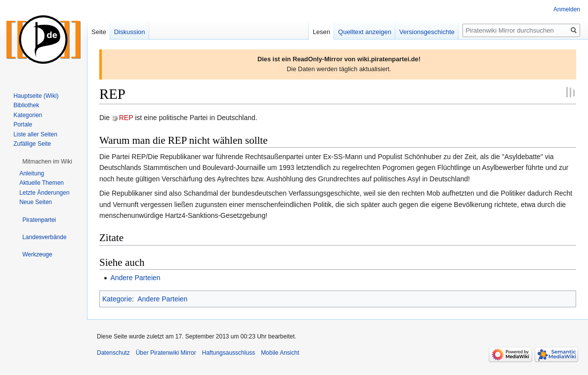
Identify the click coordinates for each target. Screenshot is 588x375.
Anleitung (32, 173)
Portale (23, 125)
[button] (47, 162)
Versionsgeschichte (427, 32)
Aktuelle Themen (42, 183)
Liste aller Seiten (35, 134)
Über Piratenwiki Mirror (166, 353)
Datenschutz (113, 353)
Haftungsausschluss (229, 353)
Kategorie (117, 299)
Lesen (321, 32)
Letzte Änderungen (44, 193)
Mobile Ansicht (280, 353)
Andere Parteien (135, 278)
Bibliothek (26, 105)
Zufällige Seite (32, 144)
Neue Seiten (36, 202)
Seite (99, 32)
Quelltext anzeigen (365, 32)
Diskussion (130, 32)
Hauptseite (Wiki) (36, 96)
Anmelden (567, 9)
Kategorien (28, 115)
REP (126, 118)
